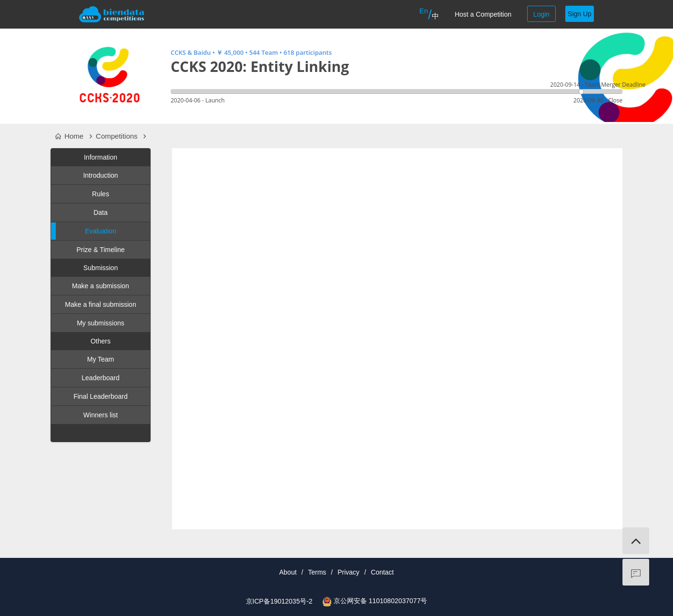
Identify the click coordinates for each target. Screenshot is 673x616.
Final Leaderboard (101, 396)
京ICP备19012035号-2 (279, 601)
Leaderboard (100, 378)
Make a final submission (100, 304)
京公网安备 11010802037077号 (381, 601)
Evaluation (84, 231)
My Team (101, 359)
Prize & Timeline (100, 250)
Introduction (100, 175)
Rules (101, 194)
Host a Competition (483, 14)
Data (101, 212)
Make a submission (101, 286)
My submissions (101, 323)
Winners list (101, 415)
